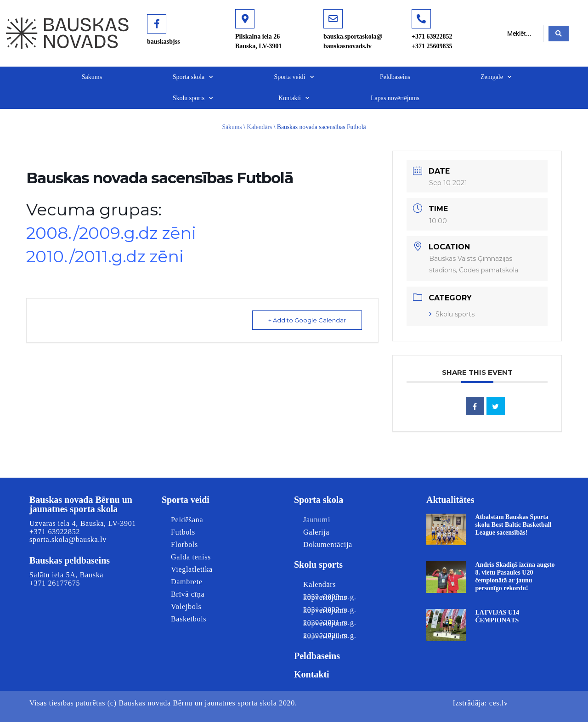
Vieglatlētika (192, 569)
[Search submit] (559, 34)
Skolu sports (193, 98)
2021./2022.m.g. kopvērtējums (330, 610)
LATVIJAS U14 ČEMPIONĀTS (497, 616)
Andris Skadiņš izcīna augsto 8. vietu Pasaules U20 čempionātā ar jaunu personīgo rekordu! (515, 576)
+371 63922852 (432, 37)
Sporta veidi (294, 77)
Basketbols (189, 619)
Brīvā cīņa (188, 594)
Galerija (316, 532)
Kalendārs (259, 127)
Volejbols (186, 606)
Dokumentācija (328, 544)
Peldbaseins (395, 77)
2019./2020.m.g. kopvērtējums (330, 636)
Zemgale (496, 77)
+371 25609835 (432, 46)
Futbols (183, 532)
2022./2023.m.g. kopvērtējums (330, 597)
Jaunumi (317, 520)
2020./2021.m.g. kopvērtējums (330, 623)
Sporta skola (193, 77)
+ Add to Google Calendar (307, 320)
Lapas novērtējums (395, 98)
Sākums (92, 77)
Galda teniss (191, 557)
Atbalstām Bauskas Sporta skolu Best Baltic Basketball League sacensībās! (513, 525)
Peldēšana (187, 520)
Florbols (184, 544)
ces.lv (499, 703)
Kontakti (294, 98)
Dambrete (187, 582)
